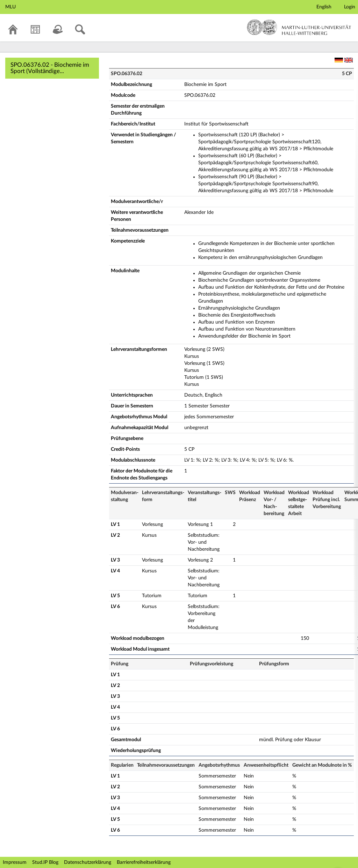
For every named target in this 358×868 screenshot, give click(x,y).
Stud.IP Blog (45, 862)
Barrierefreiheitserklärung (144, 862)
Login (350, 7)
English (324, 7)
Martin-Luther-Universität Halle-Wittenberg (299, 27)
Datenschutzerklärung (88, 862)
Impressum (15, 862)
